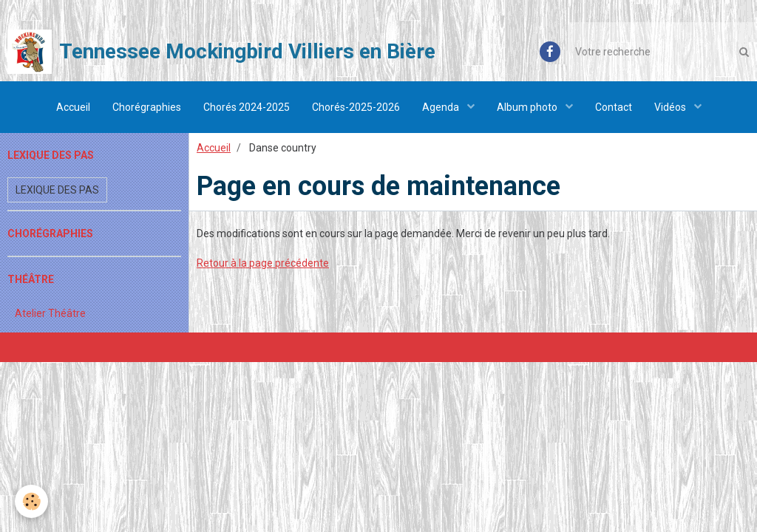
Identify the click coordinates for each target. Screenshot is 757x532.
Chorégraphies (147, 107)
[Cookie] (31, 501)
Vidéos (671, 107)
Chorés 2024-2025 (247, 107)
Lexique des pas (57, 190)
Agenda (442, 107)
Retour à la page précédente (263, 263)
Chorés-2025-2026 (356, 107)
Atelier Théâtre (50, 313)
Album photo (528, 107)
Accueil (73, 107)
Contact (614, 107)
